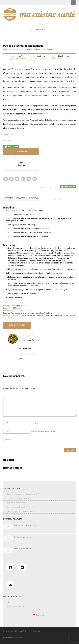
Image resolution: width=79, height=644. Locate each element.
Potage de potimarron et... (26, 525)
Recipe (9, 198)
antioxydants (37, 96)
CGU (8, 602)
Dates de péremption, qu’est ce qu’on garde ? (23, 494)
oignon (62, 315)
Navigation (40, 29)
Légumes (30, 313)
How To (21, 198)
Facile (59, 59)
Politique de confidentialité (16, 607)
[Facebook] (11, 567)
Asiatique (30, 49)
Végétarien (49, 313)
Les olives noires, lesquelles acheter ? (20, 507)
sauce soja (70, 315)
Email (43, 188)
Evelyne (39, 49)
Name (36, 423)
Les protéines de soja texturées (18, 498)
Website (34, 440)
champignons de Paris (45, 315)
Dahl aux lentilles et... (24, 549)
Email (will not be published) (44, 431)
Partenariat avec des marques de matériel (22, 511)
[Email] (11, 585)
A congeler (19, 310)
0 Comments (50, 49)
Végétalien (39, 313)
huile (57, 315)
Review (33, 198)
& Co (20, 637)
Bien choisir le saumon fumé (17, 503)
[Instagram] (23, 567)
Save (53, 188)
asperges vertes (29, 315)
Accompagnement (18, 313)
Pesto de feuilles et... (24, 537)
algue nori (17, 315)
